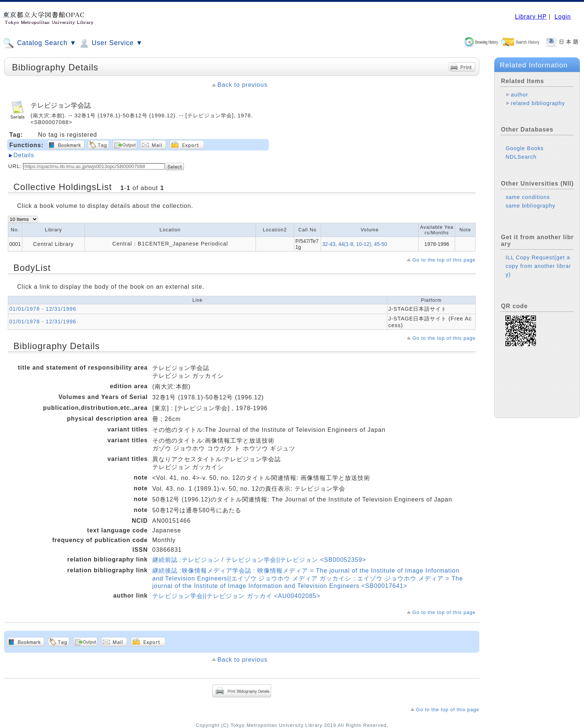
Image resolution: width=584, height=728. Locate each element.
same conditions (528, 197)
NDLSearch (521, 157)
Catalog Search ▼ (40, 43)
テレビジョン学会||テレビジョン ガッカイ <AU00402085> (236, 596)
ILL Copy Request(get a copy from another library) (538, 266)
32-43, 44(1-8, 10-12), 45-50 (355, 244)
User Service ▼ (110, 43)
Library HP (531, 17)
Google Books (524, 148)
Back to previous (242, 85)
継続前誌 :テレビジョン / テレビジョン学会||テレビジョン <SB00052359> (259, 560)
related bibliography (538, 103)
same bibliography (530, 206)
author (519, 95)
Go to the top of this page (444, 260)
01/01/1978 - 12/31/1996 (43, 309)
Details (24, 155)
